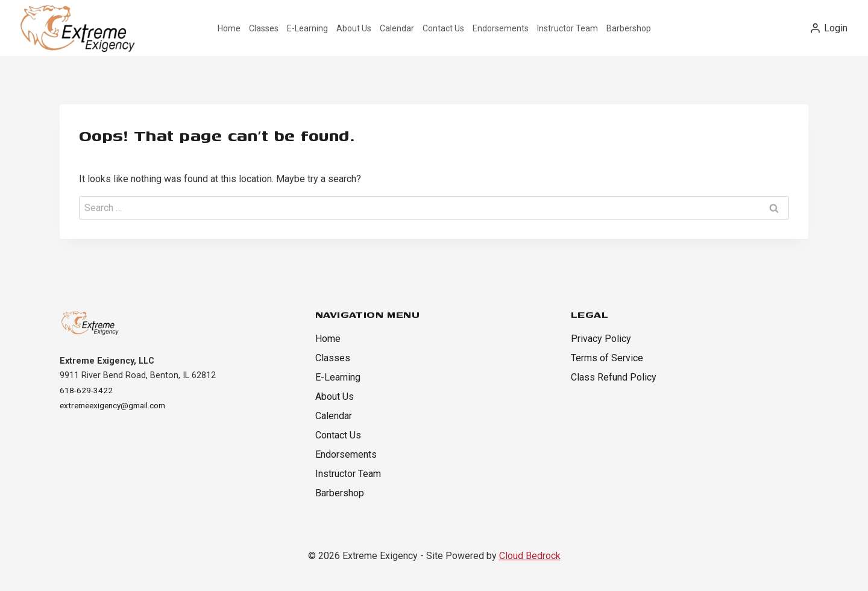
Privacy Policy (601, 339)
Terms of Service (607, 358)
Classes (264, 28)
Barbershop (629, 28)
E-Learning (307, 28)
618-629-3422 (87, 390)
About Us (354, 28)
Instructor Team (568, 28)
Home (229, 28)
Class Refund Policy (614, 377)
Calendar (397, 28)
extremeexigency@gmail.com (118, 404)
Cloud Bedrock (530, 556)
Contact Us (443, 28)
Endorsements (501, 28)
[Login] (829, 28)
